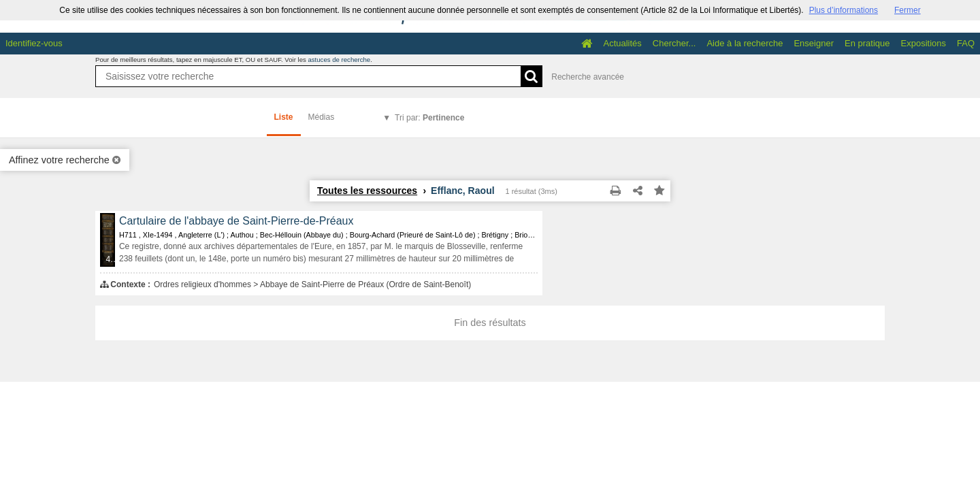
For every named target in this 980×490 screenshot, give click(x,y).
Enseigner (814, 43)
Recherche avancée (588, 77)
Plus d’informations (844, 10)
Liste (284, 117)
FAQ (966, 43)
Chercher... (674, 43)
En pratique (867, 43)
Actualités (622, 43)
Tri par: (429, 118)
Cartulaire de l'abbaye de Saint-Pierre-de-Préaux (236, 221)
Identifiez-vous (34, 43)
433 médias (111, 259)
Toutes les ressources (367, 191)
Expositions (924, 43)
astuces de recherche (339, 60)
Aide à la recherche (745, 43)
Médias (322, 117)
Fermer (908, 10)
